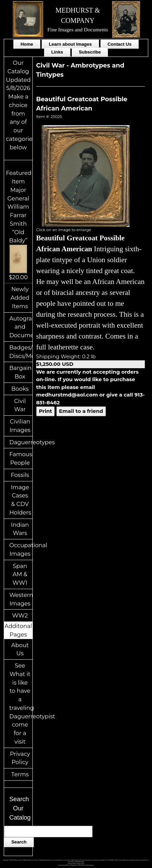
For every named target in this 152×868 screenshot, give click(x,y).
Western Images (21, 599)
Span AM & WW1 (20, 574)
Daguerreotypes (21, 442)
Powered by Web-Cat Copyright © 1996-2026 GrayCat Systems (76, 865)
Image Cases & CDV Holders (20, 500)
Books (20, 389)
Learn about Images (70, 44)
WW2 (20, 615)
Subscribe (90, 52)
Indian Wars (20, 529)
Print (46, 411)
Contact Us (120, 44)
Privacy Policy (20, 758)
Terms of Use (80, 864)
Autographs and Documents (21, 327)
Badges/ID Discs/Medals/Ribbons (21, 352)
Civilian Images (20, 426)
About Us (20, 649)
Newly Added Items (20, 298)
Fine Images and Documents (78, 29)
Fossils (20, 475)
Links (57, 52)
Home (27, 44)
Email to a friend (81, 411)
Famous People (21, 458)
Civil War (20, 405)
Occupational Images (21, 549)
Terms (20, 774)
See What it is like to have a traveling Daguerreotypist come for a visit (21, 704)
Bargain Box (20, 372)
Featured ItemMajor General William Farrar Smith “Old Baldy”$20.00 (19, 225)
